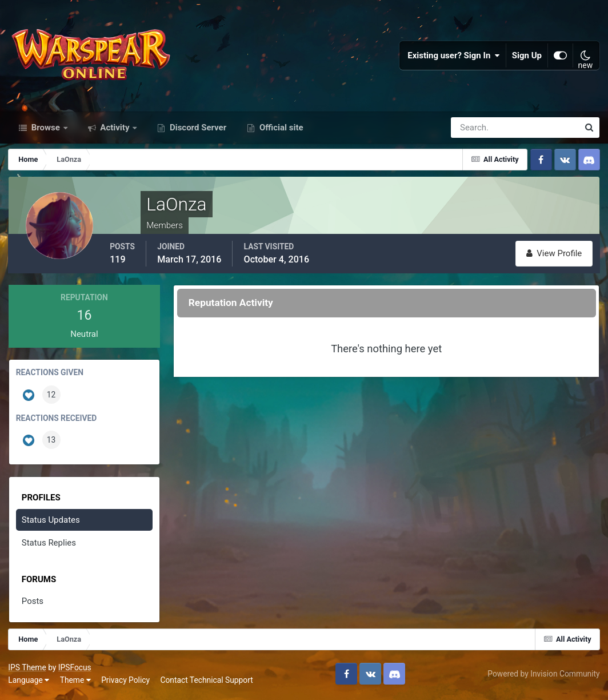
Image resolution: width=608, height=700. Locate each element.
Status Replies (49, 546)
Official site (280, 130)
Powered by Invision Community (543, 676)
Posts (33, 604)
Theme (75, 682)
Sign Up (527, 57)
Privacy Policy (126, 682)
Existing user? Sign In (454, 57)
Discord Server (197, 130)
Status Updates (51, 522)
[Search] (475, 130)
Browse (46, 130)
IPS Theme (27, 670)
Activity (115, 130)
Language (29, 682)
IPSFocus (75, 670)
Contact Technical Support (207, 682)
